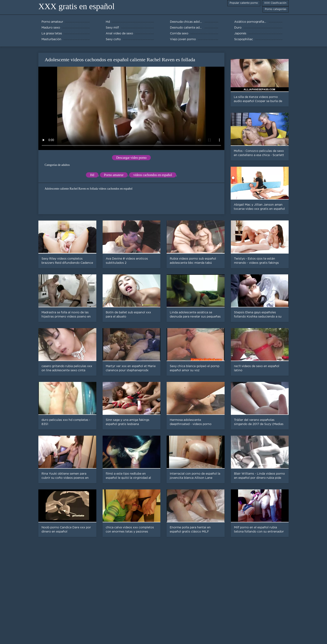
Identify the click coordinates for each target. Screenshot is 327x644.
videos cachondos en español (153, 175)
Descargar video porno (131, 158)
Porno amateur (114, 175)
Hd (92, 175)
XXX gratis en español (76, 6)
